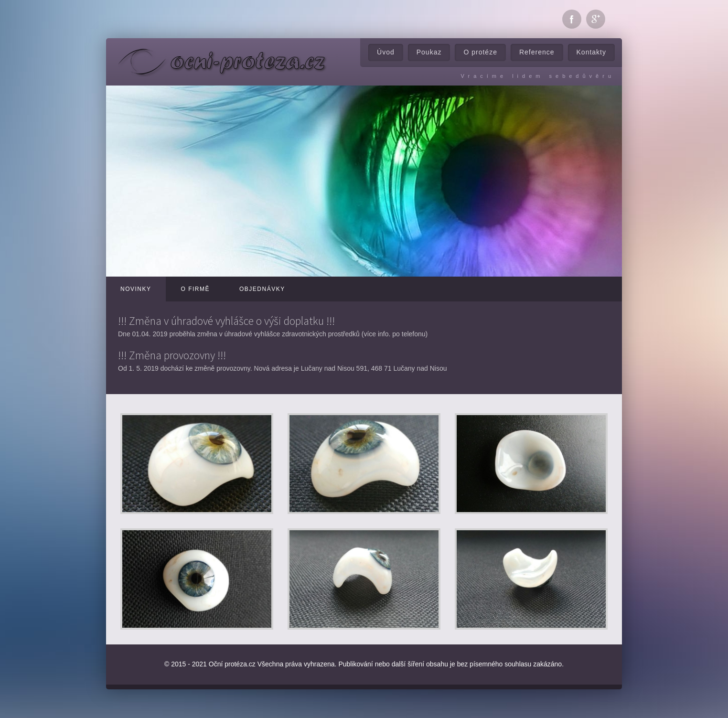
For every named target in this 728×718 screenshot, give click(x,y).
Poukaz (429, 52)
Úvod (386, 52)
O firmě (196, 289)
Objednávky (262, 289)
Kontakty (591, 52)
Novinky (136, 289)
